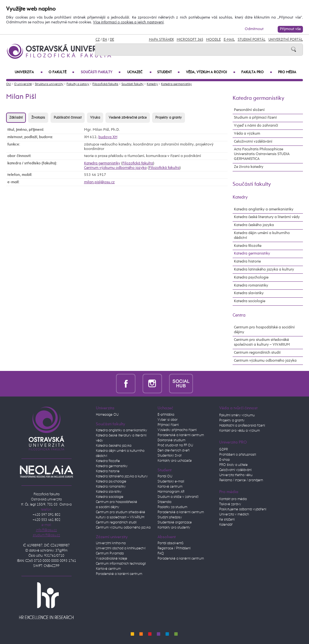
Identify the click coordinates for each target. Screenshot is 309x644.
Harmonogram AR (171, 492)
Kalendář (226, 525)
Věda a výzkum (247, 134)
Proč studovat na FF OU (175, 445)
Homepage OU (107, 415)
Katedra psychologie (251, 278)
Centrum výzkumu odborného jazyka (115, 168)
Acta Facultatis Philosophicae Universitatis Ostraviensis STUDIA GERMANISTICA (262, 154)
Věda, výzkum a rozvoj (211, 72)
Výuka (95, 118)
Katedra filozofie (248, 246)
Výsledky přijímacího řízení (177, 430)
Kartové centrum (108, 569)
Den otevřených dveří (174, 451)
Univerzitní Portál (286, 40)
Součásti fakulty (101, 72)
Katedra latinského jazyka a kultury (264, 270)
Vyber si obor (168, 420)
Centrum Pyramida (110, 554)
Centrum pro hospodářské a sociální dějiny (264, 330)
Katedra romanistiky (251, 286)
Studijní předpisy (170, 517)
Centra (239, 315)
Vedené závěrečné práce (128, 118)
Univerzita (29, 72)
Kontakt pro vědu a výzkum (239, 431)
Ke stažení (227, 520)
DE (112, 40)
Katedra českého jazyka (254, 225)
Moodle (213, 40)
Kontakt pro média (233, 499)
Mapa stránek (161, 40)
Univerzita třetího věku (236, 475)
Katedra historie (247, 262)
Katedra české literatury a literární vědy (267, 217)
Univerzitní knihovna (111, 543)
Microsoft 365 (190, 40)
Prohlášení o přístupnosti (238, 455)
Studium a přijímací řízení (255, 118)
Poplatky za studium (172, 507)
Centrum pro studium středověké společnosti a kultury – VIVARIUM (262, 342)
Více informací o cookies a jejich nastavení (128, 22)
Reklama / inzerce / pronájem (241, 480)
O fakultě (61, 72)
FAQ (161, 554)
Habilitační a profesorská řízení (242, 426)
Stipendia (164, 502)
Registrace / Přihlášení (174, 548)
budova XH (108, 137)
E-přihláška (166, 415)
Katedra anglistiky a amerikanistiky (264, 209)
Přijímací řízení (168, 425)
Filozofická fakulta (105, 84)
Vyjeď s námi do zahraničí (256, 126)
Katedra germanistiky (176, 84)
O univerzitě (23, 84)
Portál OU (165, 476)
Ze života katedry (249, 167)
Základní (16, 118)
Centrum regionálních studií (257, 353)
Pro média (287, 72)
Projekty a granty (169, 118)
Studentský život (170, 456)
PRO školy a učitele (233, 465)
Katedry (152, 84)
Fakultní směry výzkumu (237, 415)
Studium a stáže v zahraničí (178, 497)
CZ (98, 40)
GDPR (224, 450)
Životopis (38, 118)
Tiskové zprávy (230, 504)
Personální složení (249, 110)
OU (8, 84)
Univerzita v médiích (234, 514)
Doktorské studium (171, 440)
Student (168, 72)
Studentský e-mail (171, 482)
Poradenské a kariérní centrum (119, 574)
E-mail (229, 40)
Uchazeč (139, 72)
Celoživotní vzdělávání (253, 142)
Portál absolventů (170, 543)
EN (105, 40)
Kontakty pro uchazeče (175, 461)
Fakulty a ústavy (78, 84)
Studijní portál (252, 40)
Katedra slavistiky (249, 293)
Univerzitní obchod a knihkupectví (121, 548)
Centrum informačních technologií (121, 564)
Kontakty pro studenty (174, 528)
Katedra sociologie (250, 301)
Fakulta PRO (256, 72)
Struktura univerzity (49, 84)
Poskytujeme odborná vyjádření (243, 509)
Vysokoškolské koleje (112, 559)
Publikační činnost (68, 118)
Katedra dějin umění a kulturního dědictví (262, 236)
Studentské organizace (175, 522)
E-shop (224, 460)
